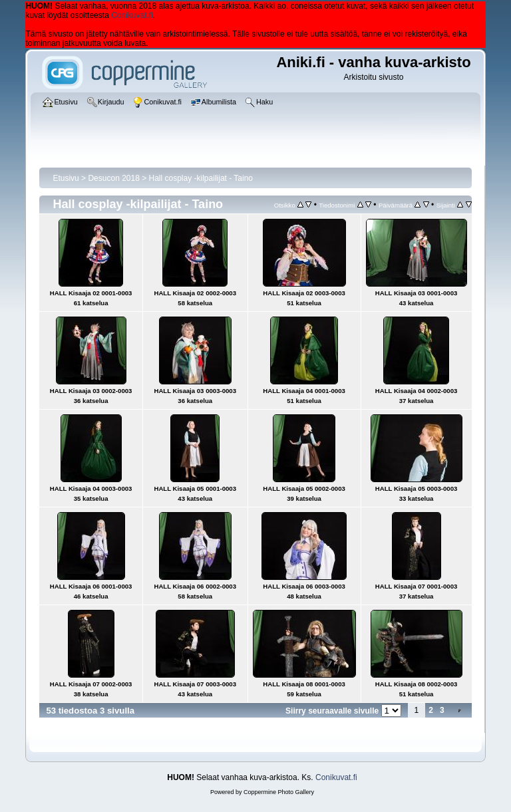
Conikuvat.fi (132, 15)
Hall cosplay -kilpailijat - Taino (201, 178)
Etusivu (66, 178)
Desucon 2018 (113, 178)
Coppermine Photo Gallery (279, 792)
